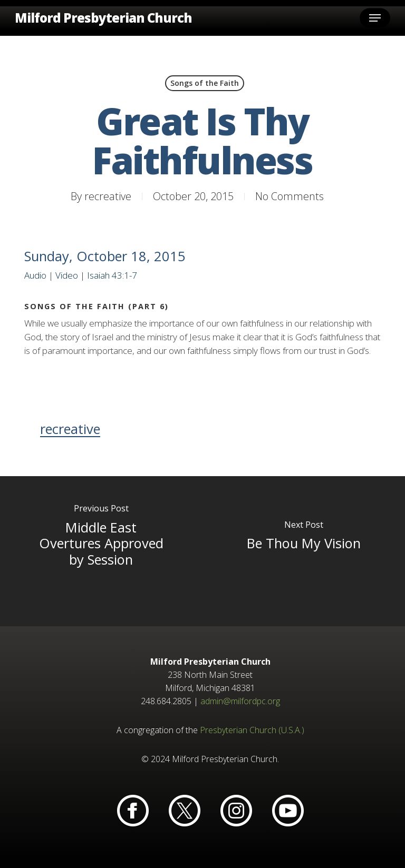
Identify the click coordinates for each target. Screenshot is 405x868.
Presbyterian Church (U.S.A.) (252, 730)
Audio (35, 275)
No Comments (290, 196)
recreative (108, 196)
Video (67, 275)
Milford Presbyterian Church (103, 18)
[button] (375, 18)
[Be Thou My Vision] (304, 551)
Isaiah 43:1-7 (112, 275)
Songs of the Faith (205, 83)
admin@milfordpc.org (240, 701)
